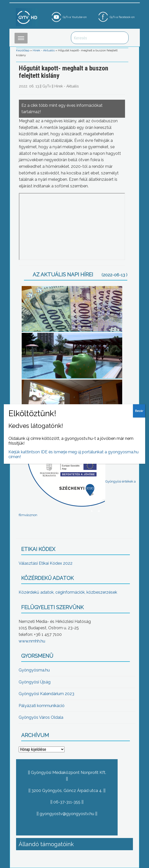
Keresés (122, 38)
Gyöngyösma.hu (34, 670)
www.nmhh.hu (32, 641)
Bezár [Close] (139, 411)
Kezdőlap (23, 50)
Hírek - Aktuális (44, 50)
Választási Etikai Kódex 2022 (46, 563)
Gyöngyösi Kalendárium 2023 (46, 694)
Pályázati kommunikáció (42, 706)
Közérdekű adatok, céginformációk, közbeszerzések (68, 592)
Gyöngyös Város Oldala (41, 717)
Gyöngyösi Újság (35, 682)
